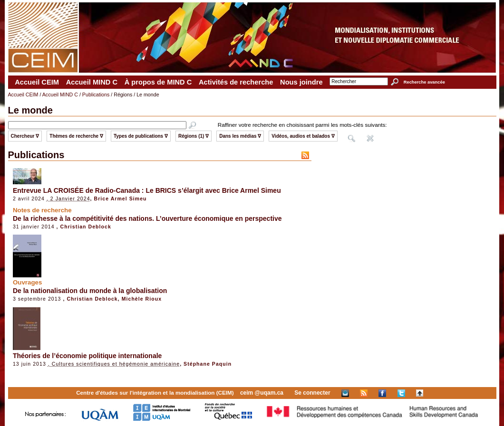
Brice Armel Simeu (121, 199)
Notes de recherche (42, 210)
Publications (96, 95)
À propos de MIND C (158, 82)
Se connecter (312, 393)
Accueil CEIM (37, 82)
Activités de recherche (236, 82)
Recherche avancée (424, 82)
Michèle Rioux (142, 299)
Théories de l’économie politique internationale (87, 356)
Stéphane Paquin (208, 364)
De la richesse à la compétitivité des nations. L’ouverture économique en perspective (147, 218)
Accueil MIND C (92, 82)
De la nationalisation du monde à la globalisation (90, 291)
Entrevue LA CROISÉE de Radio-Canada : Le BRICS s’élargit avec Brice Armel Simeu (147, 190)
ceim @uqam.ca (262, 393)
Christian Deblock (86, 227)
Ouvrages (28, 282)
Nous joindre (301, 82)
